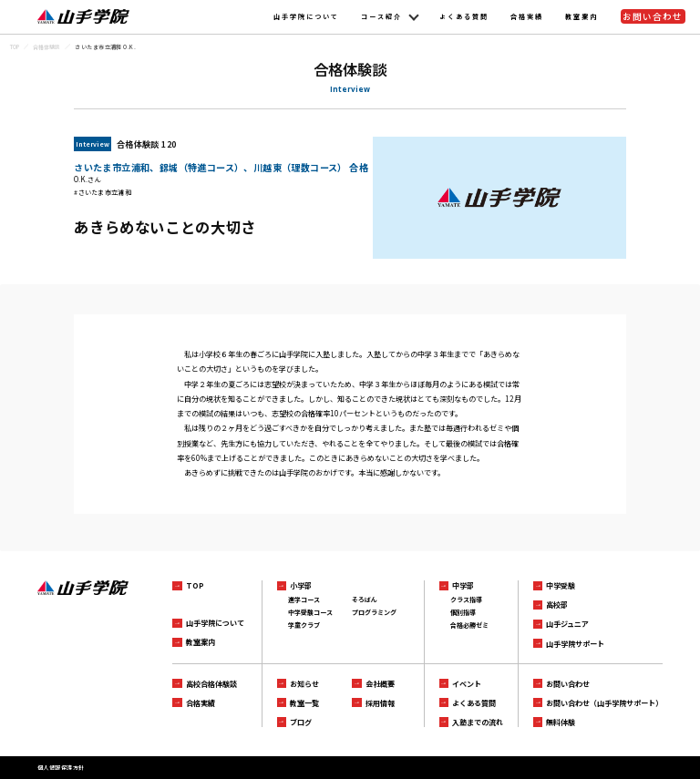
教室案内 (582, 16)
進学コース (304, 600)
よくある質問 (464, 16)
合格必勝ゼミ (469, 625)
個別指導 (463, 612)
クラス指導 (466, 600)
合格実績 (527, 16)
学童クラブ (304, 625)
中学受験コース (310, 612)
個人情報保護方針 (61, 768)
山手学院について (306, 16)
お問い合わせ (653, 16)
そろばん (365, 600)
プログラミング (374, 612)
